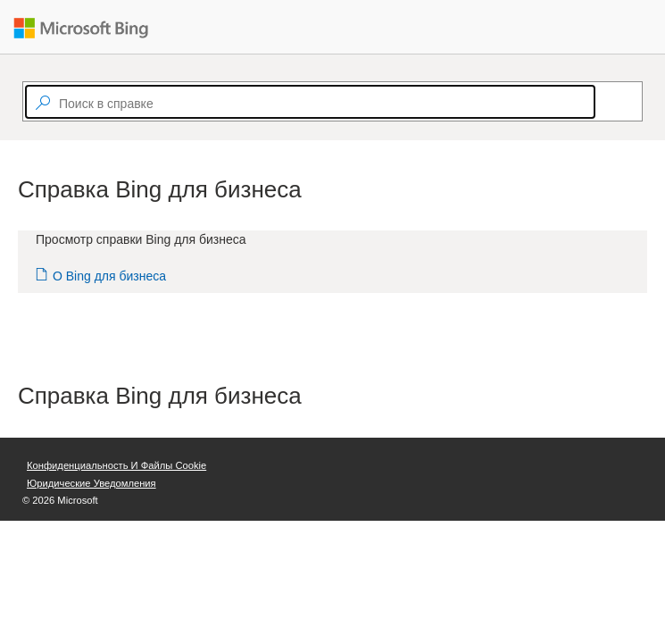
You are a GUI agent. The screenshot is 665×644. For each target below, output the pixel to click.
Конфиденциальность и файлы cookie (116, 465)
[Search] (603, 102)
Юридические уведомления (91, 483)
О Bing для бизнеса (110, 276)
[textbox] (310, 102)
